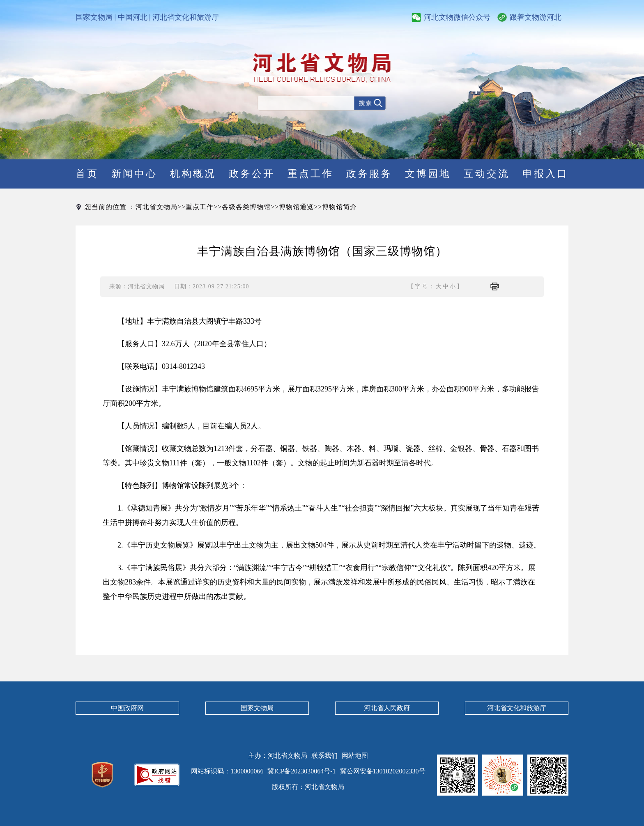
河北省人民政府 (387, 708)
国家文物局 (94, 17)
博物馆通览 (296, 207)
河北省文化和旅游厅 (186, 17)
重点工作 (200, 207)
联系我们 (324, 756)
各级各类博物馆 (246, 207)
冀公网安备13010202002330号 (383, 771)
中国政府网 (127, 708)
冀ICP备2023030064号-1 (301, 771)
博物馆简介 (339, 207)
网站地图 (355, 756)
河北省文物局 (156, 207)
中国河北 (133, 17)
